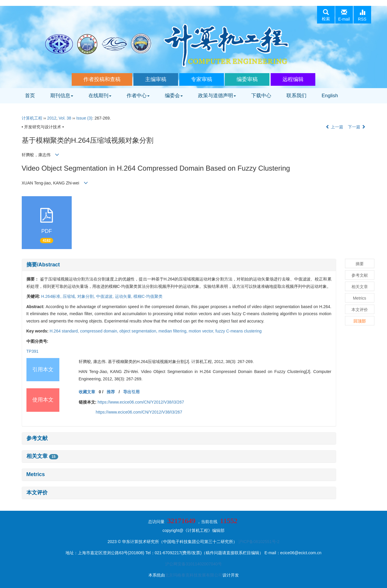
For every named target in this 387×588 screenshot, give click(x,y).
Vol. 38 (65, 118)
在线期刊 (100, 96)
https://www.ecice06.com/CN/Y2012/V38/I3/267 (141, 402)
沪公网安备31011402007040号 (193, 564)
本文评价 (37, 493)
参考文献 (37, 438)
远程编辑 (293, 79)
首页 (30, 96)
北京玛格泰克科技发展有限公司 (194, 575)
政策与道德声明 (217, 96)
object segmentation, (139, 331)
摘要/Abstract (43, 265)
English (330, 96)
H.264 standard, (65, 331)
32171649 (181, 521)
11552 (229, 521)
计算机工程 (32, 118)
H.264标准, (52, 296)
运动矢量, (124, 296)
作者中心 (138, 96)
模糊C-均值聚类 (148, 296)
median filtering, (174, 331)
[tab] (179, 265)
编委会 (174, 96)
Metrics (36, 474)
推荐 (111, 392)
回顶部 (360, 321)
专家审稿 (202, 79)
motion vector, (202, 331)
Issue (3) (84, 118)
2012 (52, 118)
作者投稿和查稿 (102, 79)
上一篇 (334, 127)
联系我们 (296, 96)
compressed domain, (100, 331)
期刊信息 (62, 96)
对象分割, (87, 296)
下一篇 (357, 127)
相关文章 (42, 456)
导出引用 (131, 392)
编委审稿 (247, 79)
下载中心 (261, 96)
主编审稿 (156, 79)
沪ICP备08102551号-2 (259, 542)
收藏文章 (87, 392)
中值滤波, (105, 296)
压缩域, (70, 296)
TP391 (32, 351)
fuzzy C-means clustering (238, 331)
